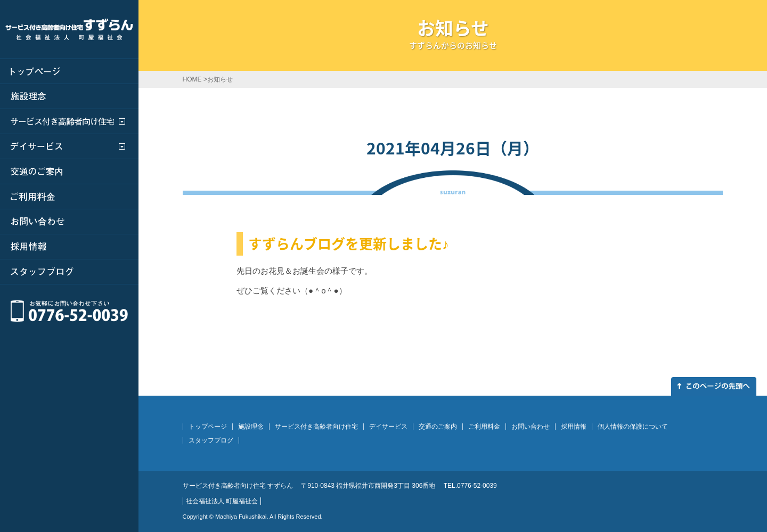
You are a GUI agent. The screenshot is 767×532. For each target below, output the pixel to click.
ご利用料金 (484, 427)
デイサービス (388, 427)
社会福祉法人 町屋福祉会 (222, 501)
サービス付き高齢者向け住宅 (316, 427)
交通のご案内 (438, 427)
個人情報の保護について (633, 427)
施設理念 (251, 427)
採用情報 (574, 427)
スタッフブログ (211, 440)
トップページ (208, 427)
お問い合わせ (531, 427)
